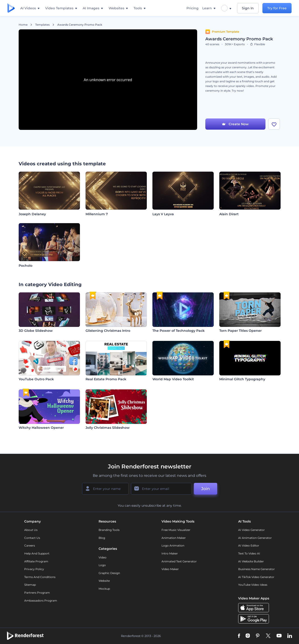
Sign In (248, 8)
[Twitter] (268, 636)
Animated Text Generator (179, 561)
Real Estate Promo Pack (106, 379)
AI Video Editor (249, 545)
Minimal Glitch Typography (242, 379)
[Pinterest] (258, 636)
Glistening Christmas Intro (108, 331)
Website (104, 581)
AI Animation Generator (255, 538)
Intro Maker (170, 553)
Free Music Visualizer (176, 530)
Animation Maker (174, 538)
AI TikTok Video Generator (256, 577)
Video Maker (170, 569)
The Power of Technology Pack (179, 331)
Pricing (192, 8)
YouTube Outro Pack (36, 379)
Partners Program (37, 593)
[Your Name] (105, 489)
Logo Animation (173, 545)
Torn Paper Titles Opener (241, 331)
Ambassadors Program (41, 601)
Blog (102, 538)
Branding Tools (109, 530)
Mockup (104, 589)
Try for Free (277, 8)
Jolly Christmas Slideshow (108, 428)
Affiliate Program (36, 561)
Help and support (37, 553)
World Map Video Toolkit (173, 379)
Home (23, 25)
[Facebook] (239, 636)
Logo (102, 565)
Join (205, 489)
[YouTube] (279, 636)
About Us (31, 530)
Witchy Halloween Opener (41, 428)
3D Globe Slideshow (36, 331)
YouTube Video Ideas (253, 585)
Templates (42, 25)
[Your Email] (161, 489)
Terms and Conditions (40, 577)
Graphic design (109, 573)
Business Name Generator (256, 569)
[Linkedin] (290, 636)
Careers (30, 545)
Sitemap (30, 585)
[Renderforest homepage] (11, 8)
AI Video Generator (251, 530)
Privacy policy (34, 569)
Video (103, 557)
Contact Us (32, 538)
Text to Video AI (249, 553)
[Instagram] (248, 636)
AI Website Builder (251, 561)
